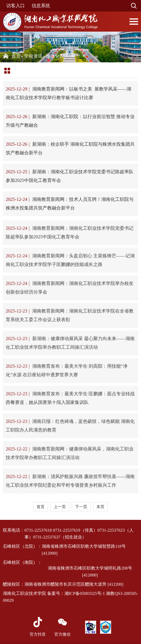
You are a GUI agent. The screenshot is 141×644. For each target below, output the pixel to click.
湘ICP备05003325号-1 (85, 593)
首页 (16, 56)
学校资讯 (33, 56)
